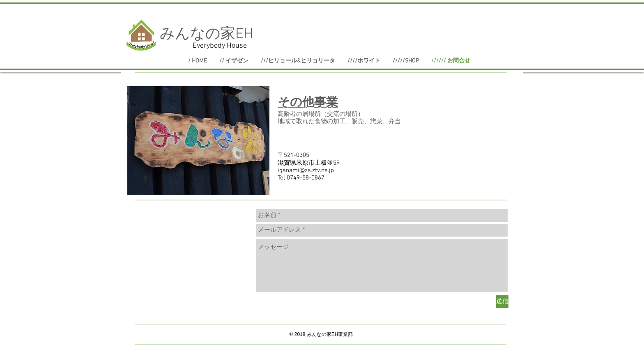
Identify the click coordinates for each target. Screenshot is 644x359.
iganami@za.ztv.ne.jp (306, 170)
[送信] (502, 302)
